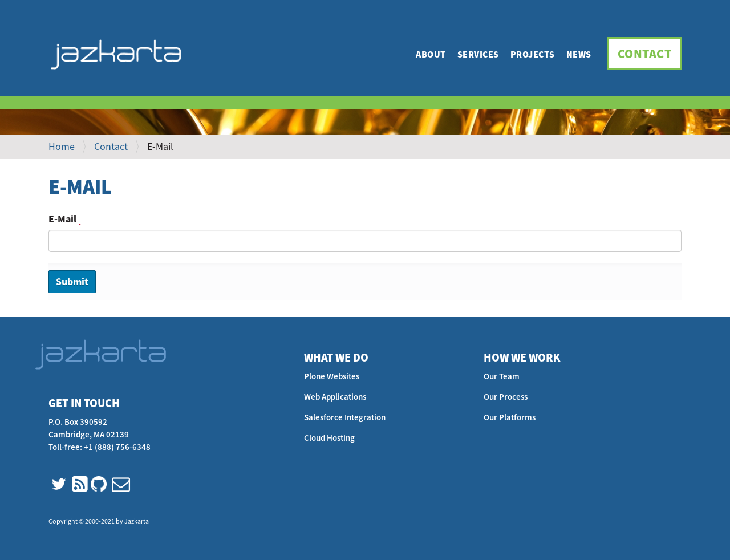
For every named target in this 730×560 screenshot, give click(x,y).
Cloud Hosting (329, 438)
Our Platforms (510, 417)
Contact (645, 54)
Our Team (502, 376)
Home (62, 146)
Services (478, 54)
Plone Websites (332, 376)
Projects (533, 54)
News (579, 54)
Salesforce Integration (345, 417)
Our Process (506, 397)
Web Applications (335, 397)
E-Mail (65, 219)
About (431, 54)
